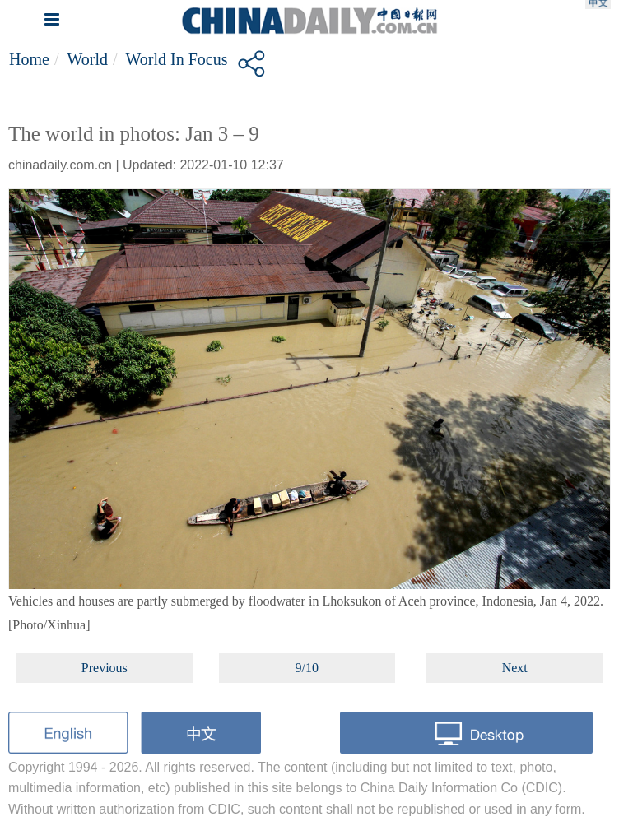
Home (29, 59)
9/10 (307, 668)
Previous (105, 668)
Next (515, 668)
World (87, 59)
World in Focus (177, 59)
